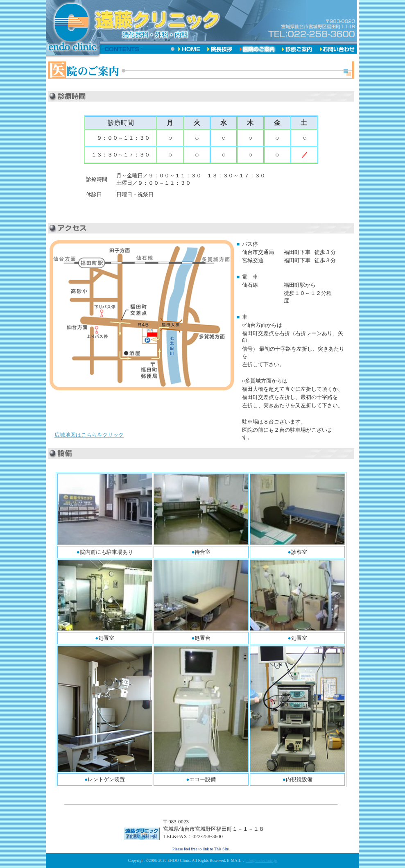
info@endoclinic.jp (261, 860)
